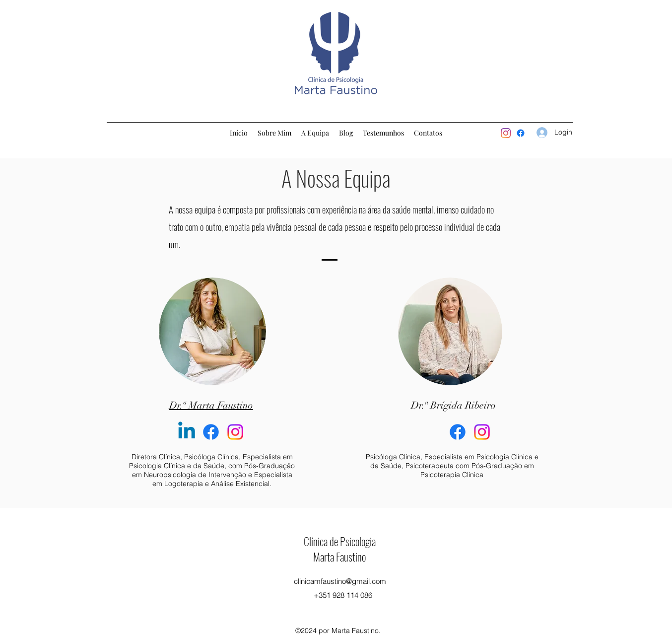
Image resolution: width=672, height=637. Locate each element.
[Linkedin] (187, 432)
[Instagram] (506, 133)
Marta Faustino (339, 557)
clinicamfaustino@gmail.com (340, 581)
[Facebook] (211, 432)
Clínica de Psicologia (340, 541)
